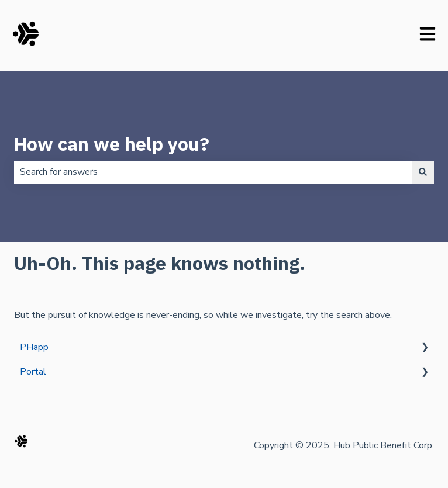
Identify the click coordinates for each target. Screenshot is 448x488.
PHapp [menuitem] (34, 347)
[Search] (423, 172)
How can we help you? (112, 144)
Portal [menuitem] (33, 372)
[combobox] (213, 172)
